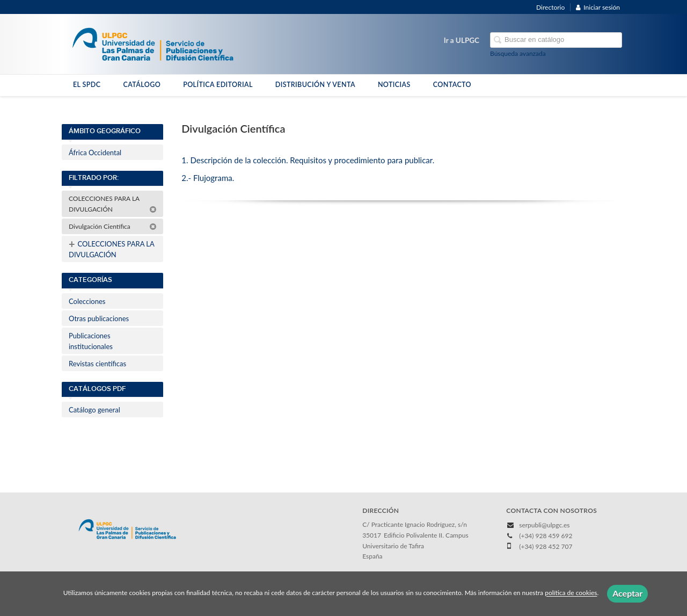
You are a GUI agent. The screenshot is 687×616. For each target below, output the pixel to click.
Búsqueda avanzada (518, 53)
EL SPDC (87, 85)
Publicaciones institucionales (91, 341)
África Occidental (95, 153)
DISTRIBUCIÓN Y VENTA (315, 85)
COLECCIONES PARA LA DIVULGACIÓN (113, 204)
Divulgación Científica (113, 226)
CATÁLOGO (142, 85)
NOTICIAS (394, 85)
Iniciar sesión (598, 7)
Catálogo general (94, 410)
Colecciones (87, 301)
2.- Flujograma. (208, 178)
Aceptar (627, 593)
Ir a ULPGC (462, 40)
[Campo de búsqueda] (556, 40)
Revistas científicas (97, 364)
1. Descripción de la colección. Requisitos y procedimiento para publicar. (308, 160)
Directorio (550, 7)
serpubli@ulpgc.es (544, 525)
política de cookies (571, 593)
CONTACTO (452, 85)
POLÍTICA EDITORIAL (218, 85)
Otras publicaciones (99, 318)
